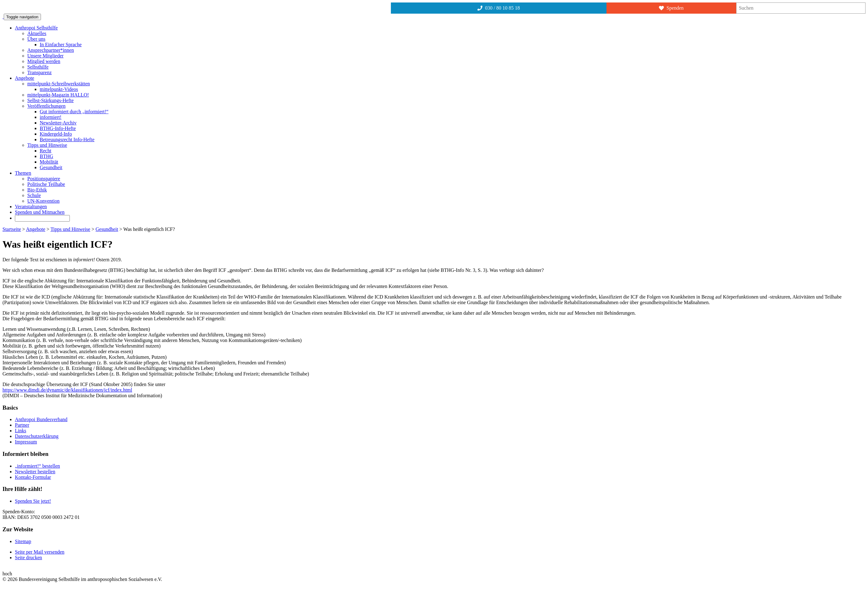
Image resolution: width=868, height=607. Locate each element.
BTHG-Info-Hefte (58, 128)
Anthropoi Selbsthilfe (36, 28)
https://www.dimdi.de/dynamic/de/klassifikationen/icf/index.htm (67, 390)
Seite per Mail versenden (40, 552)
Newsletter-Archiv (58, 123)
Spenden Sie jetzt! (33, 501)
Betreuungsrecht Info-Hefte (67, 139)
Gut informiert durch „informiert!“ (74, 112)
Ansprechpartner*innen (51, 50)
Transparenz (40, 72)
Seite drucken (29, 558)
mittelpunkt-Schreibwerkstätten (59, 84)
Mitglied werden (44, 61)
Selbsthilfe (38, 67)
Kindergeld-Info (56, 134)
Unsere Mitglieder (45, 56)
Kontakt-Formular (33, 477)
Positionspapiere (44, 179)
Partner (22, 425)
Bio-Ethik (37, 190)
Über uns (36, 39)
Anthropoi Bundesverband (41, 419)
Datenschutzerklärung (37, 436)
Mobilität (49, 162)
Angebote (25, 78)
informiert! (51, 117)
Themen (23, 173)
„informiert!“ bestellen (37, 466)
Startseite (12, 229)
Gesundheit (51, 167)
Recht (45, 151)
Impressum (26, 442)
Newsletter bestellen (35, 472)
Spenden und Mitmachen (40, 212)
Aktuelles (37, 33)
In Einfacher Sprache (61, 45)
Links (20, 431)
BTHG (47, 156)
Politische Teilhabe (46, 184)
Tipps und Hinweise (47, 145)
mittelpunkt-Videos (59, 89)
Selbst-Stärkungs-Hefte (50, 100)
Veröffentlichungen (46, 106)
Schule (34, 195)
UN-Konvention (43, 201)
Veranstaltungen (31, 207)
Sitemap (23, 541)
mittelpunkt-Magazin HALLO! (58, 95)
